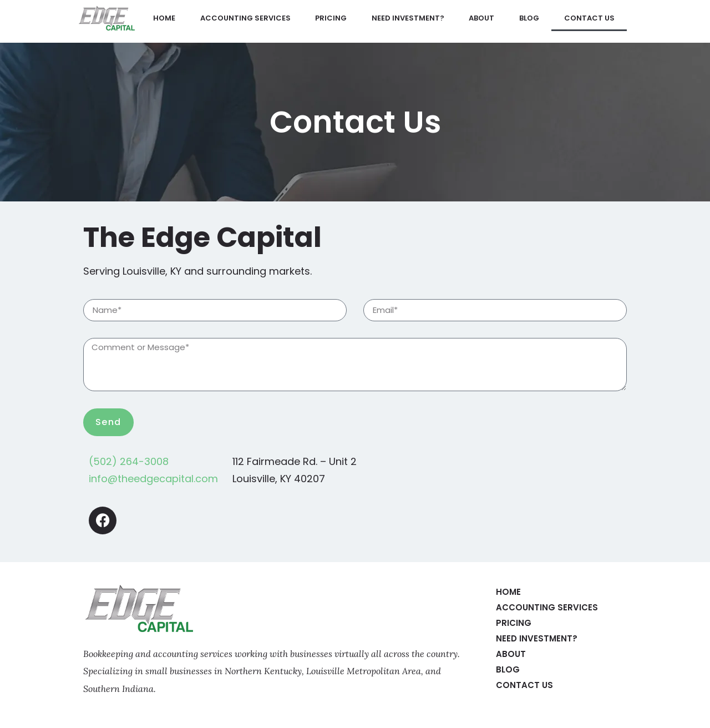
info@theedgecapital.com (153, 479)
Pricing (331, 18)
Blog (529, 18)
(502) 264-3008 (129, 461)
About (481, 18)
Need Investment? (408, 18)
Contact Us (589, 18)
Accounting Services (245, 18)
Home (164, 18)
